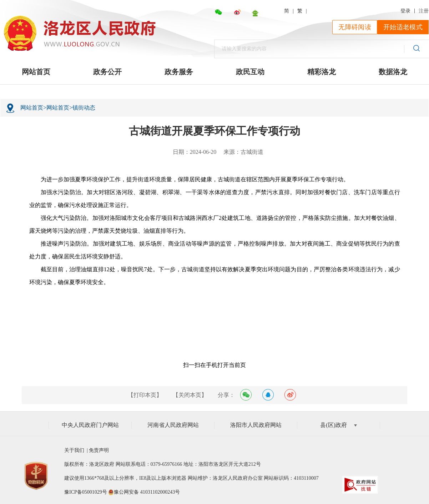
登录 (405, 11)
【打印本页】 (145, 395)
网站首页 (36, 72)
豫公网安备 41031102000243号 (147, 492)
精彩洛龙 (322, 72)
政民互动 (250, 72)
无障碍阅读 (355, 27)
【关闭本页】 (190, 395)
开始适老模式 (403, 27)
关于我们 (75, 450)
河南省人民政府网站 (173, 425)
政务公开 (107, 72)
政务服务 (179, 72)
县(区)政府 (339, 425)
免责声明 (99, 450)
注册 (424, 11)
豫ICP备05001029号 (86, 492)
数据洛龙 (393, 72)
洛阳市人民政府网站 (256, 425)
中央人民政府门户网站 (90, 425)
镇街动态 (84, 108)
